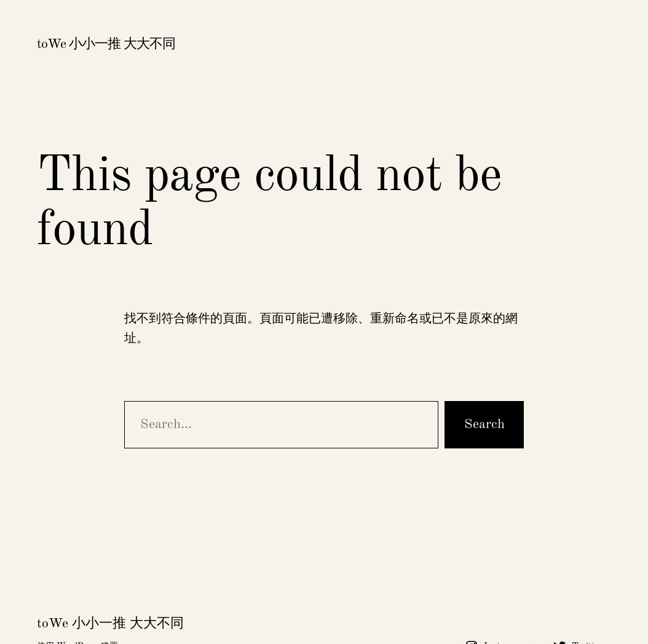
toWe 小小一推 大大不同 (106, 44)
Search (484, 424)
